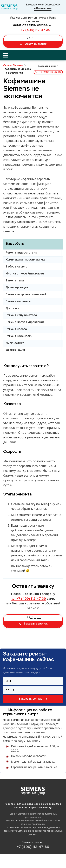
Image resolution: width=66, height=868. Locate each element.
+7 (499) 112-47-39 (33, 30)
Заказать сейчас (33, 699)
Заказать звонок (33, 624)
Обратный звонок (33, 44)
